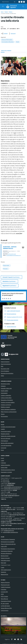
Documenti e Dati (5, 369)
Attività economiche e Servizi (8, 470)
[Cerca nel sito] (23, 6)
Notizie (11, 12)
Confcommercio (5, 610)
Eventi (2, 458)
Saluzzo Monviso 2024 (6, 608)
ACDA (2, 594)
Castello (3, 429)
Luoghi (2, 460)
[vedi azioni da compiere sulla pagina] (12, 34)
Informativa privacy (5, 560)
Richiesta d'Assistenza (6, 553)
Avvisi (2, 450)
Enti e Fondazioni (5, 371)
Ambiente (3, 386)
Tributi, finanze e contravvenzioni (9, 412)
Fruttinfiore (4, 589)
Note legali (3, 563)
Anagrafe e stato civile (6, 388)
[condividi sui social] (4, 34)
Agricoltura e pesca (5, 384)
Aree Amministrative (6, 364)
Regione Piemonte (5, 582)
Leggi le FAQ (4, 546)
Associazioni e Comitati (6, 472)
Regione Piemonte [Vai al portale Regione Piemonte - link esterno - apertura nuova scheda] (5, 2)
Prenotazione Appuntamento (8, 549)
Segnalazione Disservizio (7, 551)
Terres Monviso (4, 599)
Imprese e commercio (6, 405)
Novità (6, 12)
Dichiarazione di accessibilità (8, 542)
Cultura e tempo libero (6, 398)
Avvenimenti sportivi (6, 431)
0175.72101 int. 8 (12, 254)
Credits (3, 567)
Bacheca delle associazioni (7, 443)
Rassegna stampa (5, 434)
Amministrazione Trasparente (8, 539)
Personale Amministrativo (7, 373)
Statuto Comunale (5, 558)
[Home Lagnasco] (13, 6)
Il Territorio (3, 463)
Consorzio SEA (4, 592)
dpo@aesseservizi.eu (9, 530)
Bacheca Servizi (5, 556)
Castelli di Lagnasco (6, 587)
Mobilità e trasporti (5, 407)
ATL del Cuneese (5, 603)
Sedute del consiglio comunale (8, 436)
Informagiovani (4, 441)
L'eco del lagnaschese (6, 445)
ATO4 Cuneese (4, 596)
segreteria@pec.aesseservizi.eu (11, 532)
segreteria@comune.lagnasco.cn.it (13, 255)
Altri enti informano (6, 438)
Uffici (2, 366)
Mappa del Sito (4, 574)
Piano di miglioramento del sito (8, 544)
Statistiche (3, 572)
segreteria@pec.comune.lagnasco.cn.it (13, 487)
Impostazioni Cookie (6, 565)
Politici (2, 376)
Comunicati (4, 448)
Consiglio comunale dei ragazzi (8, 427)
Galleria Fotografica (5, 465)
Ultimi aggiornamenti (6, 570)
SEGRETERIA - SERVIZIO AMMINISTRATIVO (10, 248)
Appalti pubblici (4, 391)
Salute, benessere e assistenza (8, 409)
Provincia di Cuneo (5, 585)
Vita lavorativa (4, 416)
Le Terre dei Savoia (5, 606)
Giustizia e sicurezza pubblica (8, 402)
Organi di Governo (5, 362)
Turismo (3, 414)
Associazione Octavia (6, 601)
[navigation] (3, 6)
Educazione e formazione (7, 400)
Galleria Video (4, 467)
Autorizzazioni (4, 393)
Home (2, 12)
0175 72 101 (6, 480)
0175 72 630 (6, 482)
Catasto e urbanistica (6, 395)
